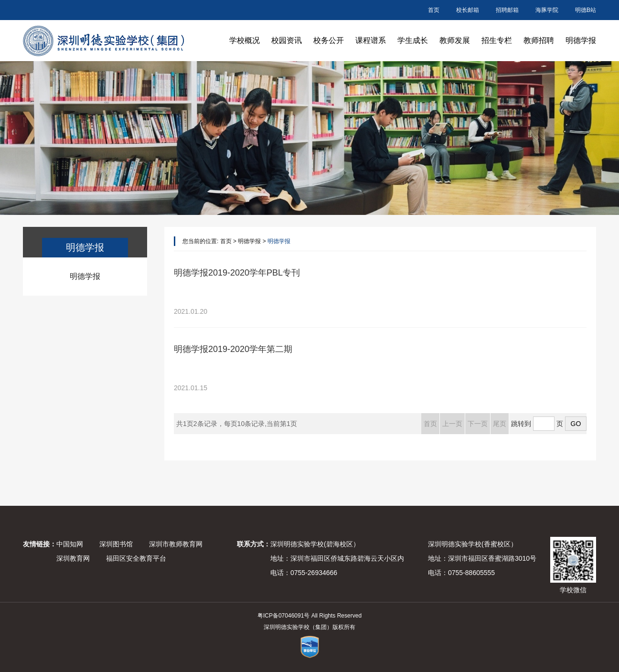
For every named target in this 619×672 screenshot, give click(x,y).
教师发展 (455, 40)
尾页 (500, 424)
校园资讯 (287, 40)
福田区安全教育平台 (136, 558)
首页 (434, 10)
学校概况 (245, 40)
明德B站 (586, 10)
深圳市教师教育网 (176, 544)
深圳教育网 (73, 558)
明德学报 (581, 40)
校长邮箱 (468, 10)
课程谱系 (371, 40)
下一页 (478, 424)
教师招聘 (539, 40)
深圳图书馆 (116, 544)
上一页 (452, 424)
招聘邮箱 (507, 10)
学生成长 (413, 40)
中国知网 (70, 544)
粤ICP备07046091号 (283, 616)
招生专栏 (497, 40)
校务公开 (329, 40)
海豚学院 (547, 10)
